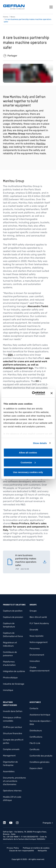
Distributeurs (36, 731)
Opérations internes (12, 791)
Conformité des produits (41, 756)
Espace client (36, 768)
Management (9, 756)
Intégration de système (14, 671)
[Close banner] (52, 393)
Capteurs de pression (13, 617)
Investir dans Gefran (13, 711)
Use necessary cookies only (28, 472)
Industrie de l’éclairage (14, 684)
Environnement (37, 655)
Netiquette (42, 851)
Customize (28, 462)
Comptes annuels (11, 749)
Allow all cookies (28, 453)
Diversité (34, 630)
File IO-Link (35, 743)
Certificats (34, 749)
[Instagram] (19, 822)
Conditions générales (39, 762)
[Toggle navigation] (51, 7)
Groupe (33, 611)
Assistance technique (40, 715)
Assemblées (9, 771)
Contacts (34, 708)
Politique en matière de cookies (36, 848)
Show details (40, 443)
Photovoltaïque (10, 678)
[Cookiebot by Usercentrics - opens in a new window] (33, 393)
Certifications (36, 737)
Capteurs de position (13, 611)
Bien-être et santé (38, 617)
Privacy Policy (13, 848)
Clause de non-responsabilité (22, 851)
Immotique (8, 690)
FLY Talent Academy (39, 623)
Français (47, 823)
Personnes (35, 649)
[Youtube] (12, 822)
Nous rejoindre (37, 636)
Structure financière (13, 733)
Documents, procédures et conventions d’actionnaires (14, 781)
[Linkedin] (6, 822)
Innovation (35, 661)
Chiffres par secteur (12, 727)
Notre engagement (39, 642)
